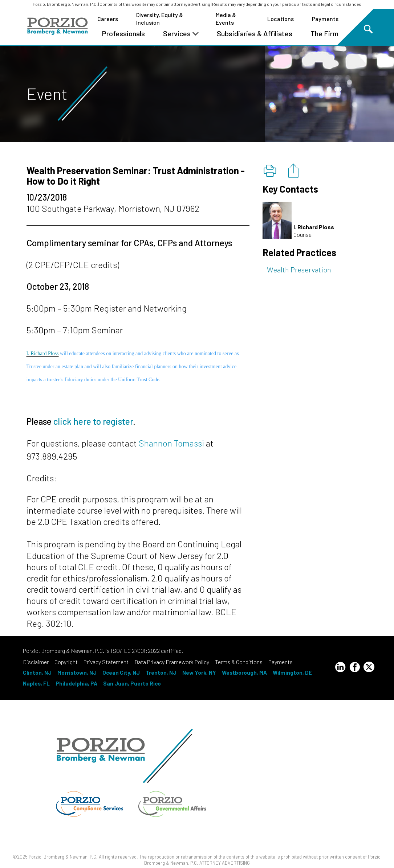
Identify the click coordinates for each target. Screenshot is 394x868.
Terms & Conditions (239, 662)
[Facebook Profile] (355, 668)
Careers (108, 19)
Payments (325, 19)
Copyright (66, 662)
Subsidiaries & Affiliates (255, 33)
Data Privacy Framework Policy (172, 662)
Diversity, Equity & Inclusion (160, 19)
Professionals (123, 33)
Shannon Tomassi (171, 443)
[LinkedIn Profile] (340, 668)
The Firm (324, 33)
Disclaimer (36, 662)
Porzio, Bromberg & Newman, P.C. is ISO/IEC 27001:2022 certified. (103, 651)
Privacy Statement (106, 662)
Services (181, 33)
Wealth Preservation (299, 270)
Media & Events (226, 19)
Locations (281, 19)
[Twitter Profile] (369, 667)
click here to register (93, 421)
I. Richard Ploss (43, 353)
